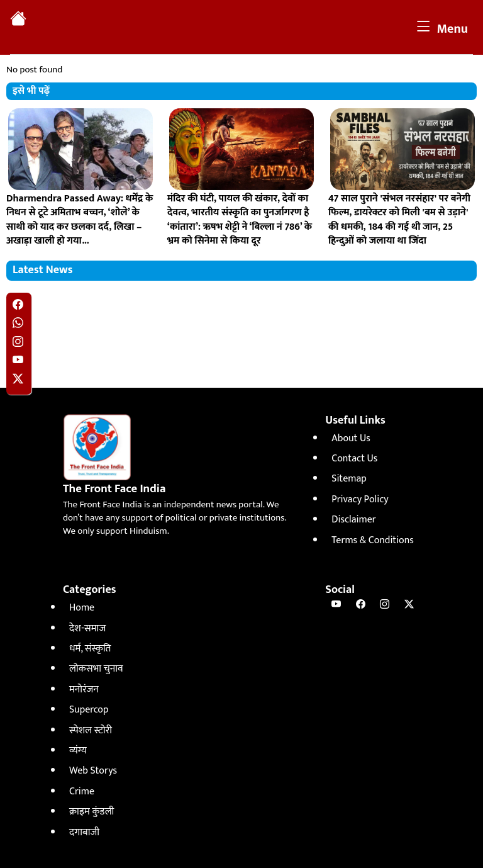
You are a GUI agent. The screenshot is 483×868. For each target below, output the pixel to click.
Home (82, 608)
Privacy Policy (360, 499)
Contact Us (354, 459)
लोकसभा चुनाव (96, 669)
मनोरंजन (84, 690)
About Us (351, 438)
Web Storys (93, 771)
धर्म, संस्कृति (90, 649)
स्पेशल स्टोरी (91, 730)
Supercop (89, 710)
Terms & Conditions (372, 540)
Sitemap (349, 479)
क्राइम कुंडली (92, 812)
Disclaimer (353, 520)
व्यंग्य (78, 751)
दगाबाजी (84, 832)
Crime (82, 792)
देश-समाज (87, 628)
